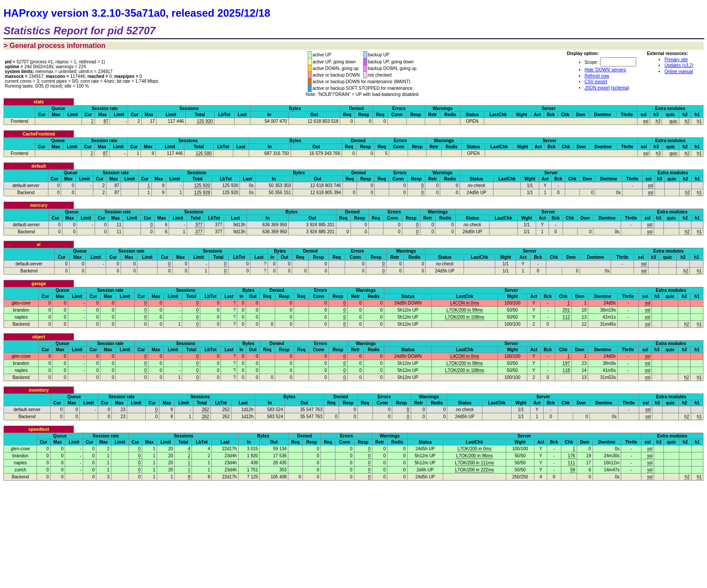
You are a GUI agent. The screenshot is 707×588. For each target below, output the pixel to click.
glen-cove (21, 303)
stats (39, 102)
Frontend (19, 121)
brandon (21, 310)
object (39, 337)
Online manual (678, 72)
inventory (39, 390)
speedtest (39, 429)
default (39, 166)
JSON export (597, 88)
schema (620, 88)
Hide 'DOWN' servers (605, 70)
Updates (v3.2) (679, 65)
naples (21, 317)
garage (39, 284)
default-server (26, 186)
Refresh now (597, 76)
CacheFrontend (39, 134)
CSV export (596, 82)
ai (39, 244)
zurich (20, 470)
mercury (39, 205)
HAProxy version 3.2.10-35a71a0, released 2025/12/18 (137, 13)
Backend (26, 193)
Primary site (676, 60)
